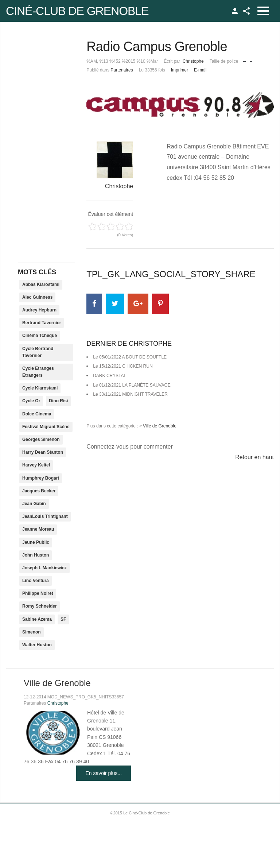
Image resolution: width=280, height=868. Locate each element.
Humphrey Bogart (41, 478)
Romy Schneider (40, 606)
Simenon (32, 632)
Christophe (193, 61)
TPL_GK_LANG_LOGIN (235, 11)
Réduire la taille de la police (244, 60)
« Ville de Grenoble (158, 426)
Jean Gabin (34, 504)
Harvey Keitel (36, 465)
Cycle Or (31, 401)
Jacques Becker (39, 491)
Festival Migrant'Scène (46, 427)
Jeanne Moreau (38, 529)
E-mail (200, 70)
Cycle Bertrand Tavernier (38, 352)
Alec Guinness (37, 297)
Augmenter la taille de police (251, 60)
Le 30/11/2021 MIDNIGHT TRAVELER (130, 394)
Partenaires (122, 70)
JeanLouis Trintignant (45, 516)
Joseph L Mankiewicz (44, 568)
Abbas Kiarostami (41, 284)
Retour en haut (254, 457)
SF (63, 619)
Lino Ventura (36, 581)
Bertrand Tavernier (42, 323)
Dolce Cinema (37, 414)
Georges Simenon (41, 439)
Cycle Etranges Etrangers (38, 372)
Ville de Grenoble (57, 683)
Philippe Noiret (38, 593)
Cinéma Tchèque (40, 336)
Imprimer (180, 70)
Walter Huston (37, 645)
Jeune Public (36, 542)
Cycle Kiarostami (40, 388)
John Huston (36, 555)
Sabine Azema (37, 619)
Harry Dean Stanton (43, 452)
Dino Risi (58, 401)
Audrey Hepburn (39, 310)
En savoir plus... (104, 773)
